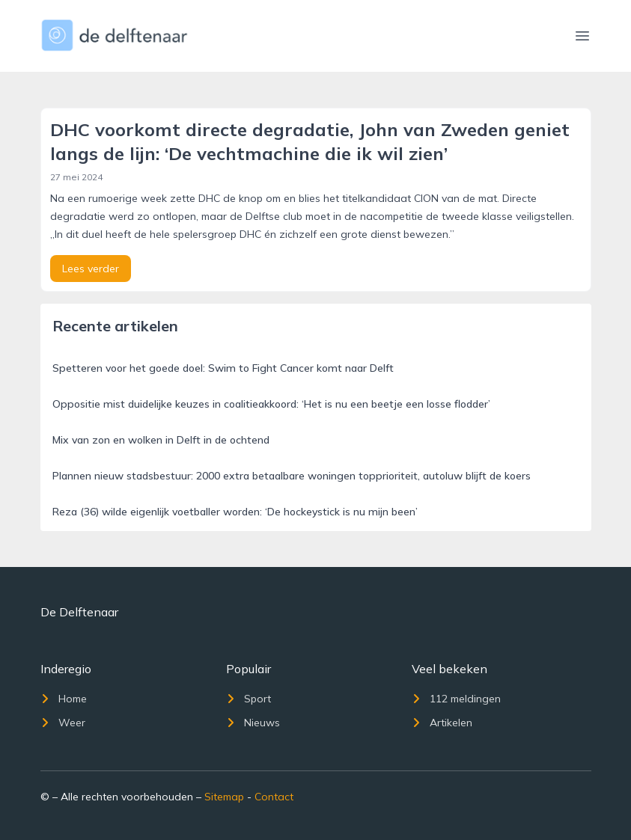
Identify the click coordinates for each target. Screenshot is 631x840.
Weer (63, 723)
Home (64, 699)
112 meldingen (456, 699)
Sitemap (224, 797)
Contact (274, 797)
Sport (249, 699)
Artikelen (442, 723)
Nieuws (253, 723)
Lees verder (91, 269)
